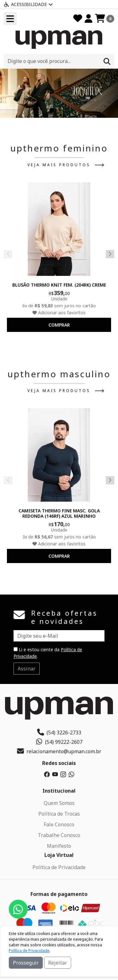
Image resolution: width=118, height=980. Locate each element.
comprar (59, 325)
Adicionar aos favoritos (59, 313)
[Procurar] (107, 61)
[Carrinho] (105, 19)
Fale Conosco (59, 824)
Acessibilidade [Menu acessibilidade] (28, 4)
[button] (52, 110)
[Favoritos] (78, 19)
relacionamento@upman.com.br (59, 751)
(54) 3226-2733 (59, 732)
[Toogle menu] (10, 19)
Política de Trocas (59, 814)
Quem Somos (59, 803)
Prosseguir (26, 963)
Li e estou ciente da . (48, 653)
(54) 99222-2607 (59, 742)
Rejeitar (58, 963)
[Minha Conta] (89, 19)
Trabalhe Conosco (59, 835)
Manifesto (59, 846)
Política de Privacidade (59, 867)
